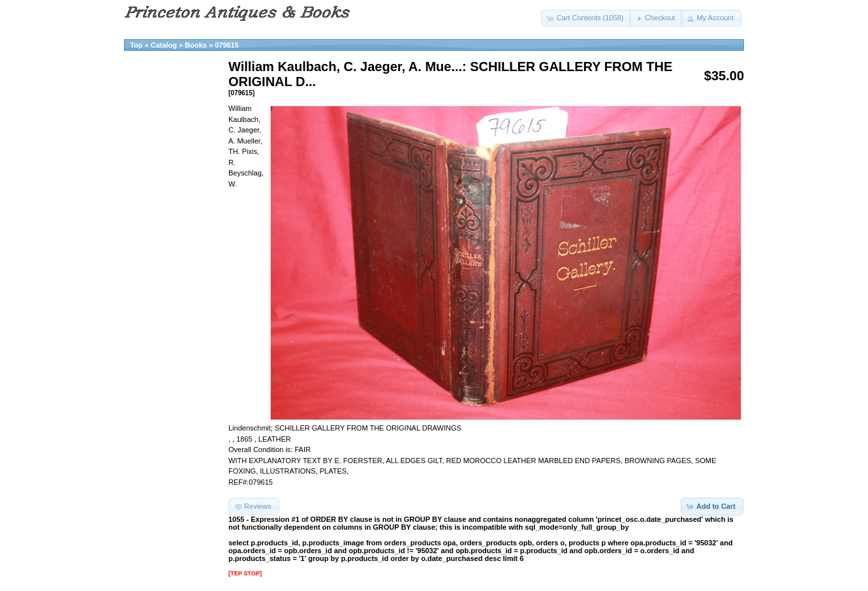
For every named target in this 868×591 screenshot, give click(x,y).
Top (136, 45)
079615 (227, 45)
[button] (586, 18)
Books (196, 45)
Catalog (164, 45)
